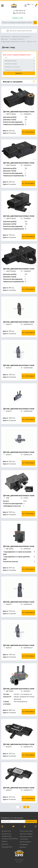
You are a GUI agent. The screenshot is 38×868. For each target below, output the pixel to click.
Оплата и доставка (26, 831)
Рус (28, 4)
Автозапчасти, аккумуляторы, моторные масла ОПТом (10, 836)
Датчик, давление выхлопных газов (19, 112)
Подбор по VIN (24, 18)
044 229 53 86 (19, 13)
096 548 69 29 (19, 11)
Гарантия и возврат (26, 834)
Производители (7, 847)
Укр (32, 4)
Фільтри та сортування (13, 82)
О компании (24, 844)
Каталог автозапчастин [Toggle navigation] (19, 31)
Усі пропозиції (28, 132)
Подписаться (31, 821)
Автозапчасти (6, 831)
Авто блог (5, 844)
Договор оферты (25, 842)
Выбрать (19, 73)
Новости (5, 841)
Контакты (23, 847)
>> (28, 807)
